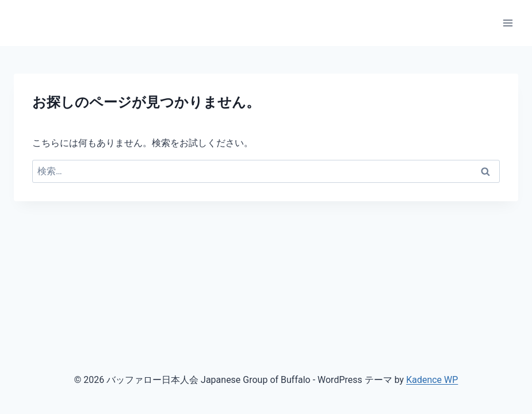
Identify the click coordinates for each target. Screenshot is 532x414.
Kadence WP (432, 380)
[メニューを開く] (508, 23)
